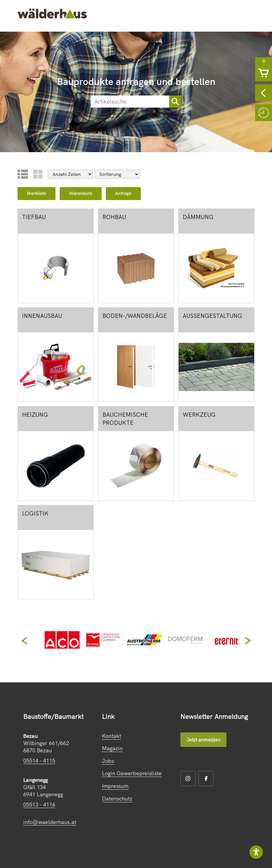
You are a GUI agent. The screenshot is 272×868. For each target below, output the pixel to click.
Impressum (115, 786)
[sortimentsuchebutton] (175, 102)
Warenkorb (81, 193)
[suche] (130, 102)
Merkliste (36, 193)
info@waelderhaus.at (50, 822)
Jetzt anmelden (203, 740)
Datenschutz (117, 799)
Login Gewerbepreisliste (132, 773)
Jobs (108, 761)
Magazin (112, 748)
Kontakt (112, 736)
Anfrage (123, 193)
